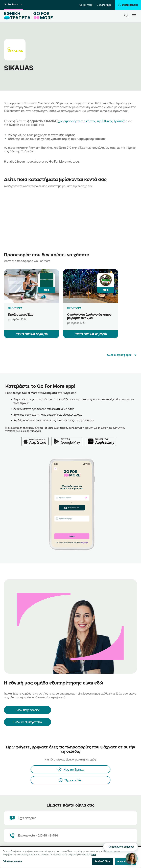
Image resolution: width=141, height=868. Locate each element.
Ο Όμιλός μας (104, 5)
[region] (70, 857)
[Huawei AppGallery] (103, 439)
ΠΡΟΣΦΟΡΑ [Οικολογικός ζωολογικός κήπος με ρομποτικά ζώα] (74, 308)
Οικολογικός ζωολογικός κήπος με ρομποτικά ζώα (89, 316)
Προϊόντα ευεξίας (21, 314)
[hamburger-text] (134, 16)
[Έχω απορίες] (70, 818)
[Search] (126, 16)
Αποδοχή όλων (102, 861)
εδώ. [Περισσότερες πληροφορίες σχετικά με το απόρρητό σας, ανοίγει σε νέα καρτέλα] (94, 854)
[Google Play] (69, 439)
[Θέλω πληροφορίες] (28, 710)
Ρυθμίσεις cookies (12, 861)
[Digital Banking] (128, 5)
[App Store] (36, 439)
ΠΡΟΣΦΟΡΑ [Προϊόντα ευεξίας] (15, 308)
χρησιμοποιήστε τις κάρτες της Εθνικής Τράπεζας (93, 121)
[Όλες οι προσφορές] (122, 355)
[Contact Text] (70, 836)
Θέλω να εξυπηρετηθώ (28, 722)
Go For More (13, 4)
